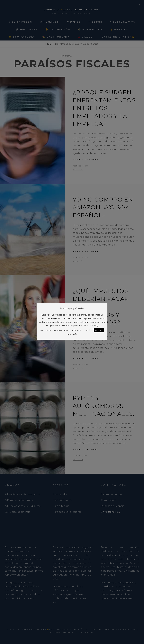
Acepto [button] (99, 330)
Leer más (72, 334)
